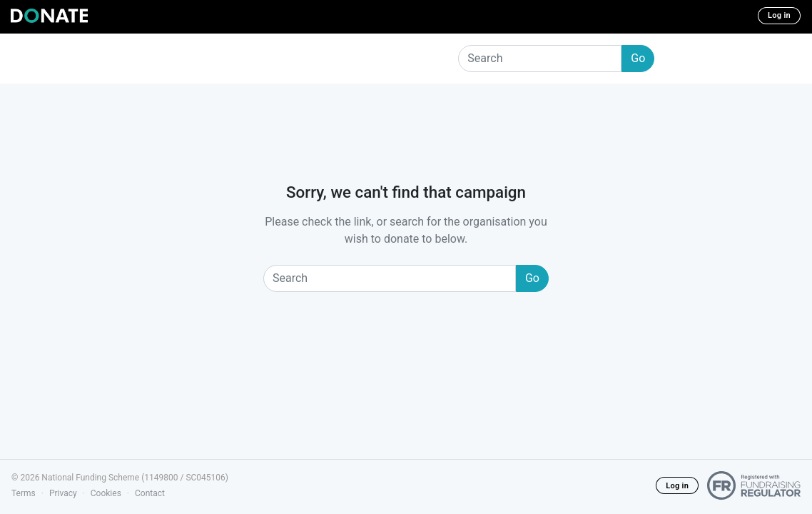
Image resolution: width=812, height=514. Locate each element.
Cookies (106, 493)
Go (638, 58)
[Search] (540, 59)
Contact (150, 493)
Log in (779, 15)
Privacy (63, 493)
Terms (24, 493)
